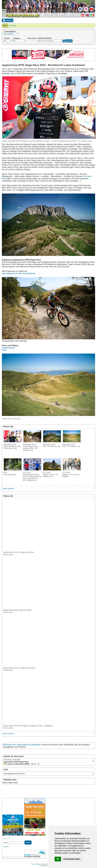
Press (33, 864)
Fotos (4, 350)
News (5, 26)
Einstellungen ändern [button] (72, 859)
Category (17, 38)
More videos (8, 734)
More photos (9, 488)
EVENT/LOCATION (44, 38)
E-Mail (5, 843)
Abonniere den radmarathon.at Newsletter (22, 745)
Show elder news (10, 783)
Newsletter (13, 26)
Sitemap (38, 864)
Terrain (7, 38)
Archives (6, 847)
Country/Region (10, 31)
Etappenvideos (8, 348)
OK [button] (58, 859)
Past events (32, 38)
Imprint (44, 864)
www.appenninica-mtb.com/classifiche (19, 273)
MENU (8, 20)
